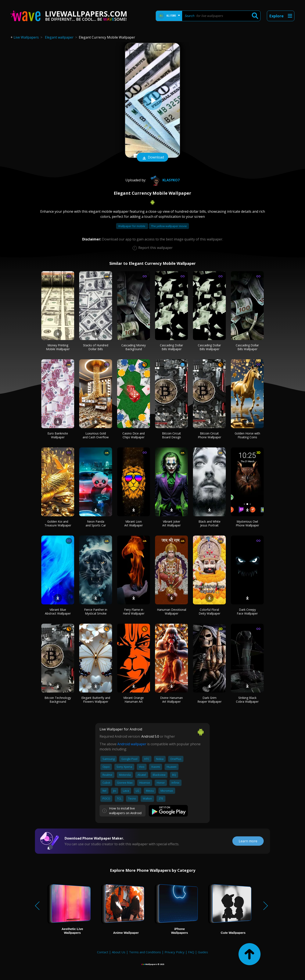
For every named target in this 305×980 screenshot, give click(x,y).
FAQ (191, 952)
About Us (119, 952)
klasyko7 (164, 180)
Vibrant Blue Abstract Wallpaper (58, 611)
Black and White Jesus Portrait (209, 523)
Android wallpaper (132, 744)
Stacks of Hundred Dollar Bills (96, 347)
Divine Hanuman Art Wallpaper (171, 700)
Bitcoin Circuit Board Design (171, 435)
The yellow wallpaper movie (169, 226)
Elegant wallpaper (59, 37)
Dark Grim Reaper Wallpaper (209, 700)
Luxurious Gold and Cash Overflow (96, 435)
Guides (203, 952)
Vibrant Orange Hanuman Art (134, 700)
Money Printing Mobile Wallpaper (58, 347)
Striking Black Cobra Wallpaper (247, 700)
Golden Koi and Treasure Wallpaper (58, 523)
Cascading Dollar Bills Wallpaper (171, 347)
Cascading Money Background (134, 347)
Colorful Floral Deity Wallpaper (209, 611)
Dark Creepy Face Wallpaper (247, 611)
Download (152, 158)
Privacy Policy (175, 952)
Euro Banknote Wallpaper (58, 435)
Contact (103, 952)
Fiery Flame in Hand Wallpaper (134, 611)
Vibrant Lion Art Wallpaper (134, 523)
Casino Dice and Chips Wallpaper (134, 435)
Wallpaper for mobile (132, 226)
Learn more (248, 841)
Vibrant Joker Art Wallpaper (171, 523)
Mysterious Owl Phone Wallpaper (247, 523)
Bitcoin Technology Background (58, 700)
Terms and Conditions (145, 952)
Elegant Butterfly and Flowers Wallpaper (96, 700)
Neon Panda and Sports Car (96, 523)
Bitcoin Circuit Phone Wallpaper (209, 435)
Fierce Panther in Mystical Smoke (96, 611)
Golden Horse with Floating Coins (247, 435)
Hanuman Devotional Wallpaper (172, 611)
